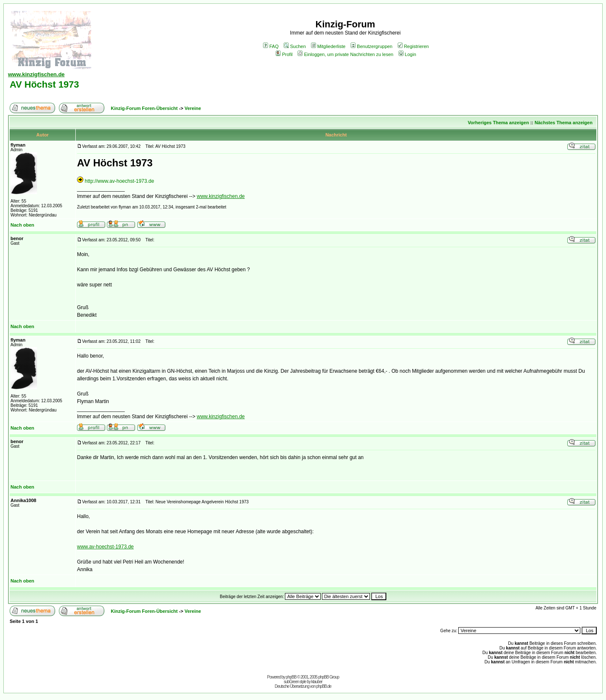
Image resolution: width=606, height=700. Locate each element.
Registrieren (413, 46)
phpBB (291, 677)
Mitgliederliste (328, 46)
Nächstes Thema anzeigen (563, 123)
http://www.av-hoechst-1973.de (119, 181)
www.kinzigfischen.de (221, 196)
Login (407, 54)
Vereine (193, 108)
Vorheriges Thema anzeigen (498, 123)
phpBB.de (324, 686)
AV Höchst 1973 (44, 84)
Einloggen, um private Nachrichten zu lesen (345, 54)
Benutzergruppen (371, 46)
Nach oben (22, 225)
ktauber (317, 682)
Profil (284, 54)
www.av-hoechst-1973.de (105, 547)
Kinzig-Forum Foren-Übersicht (144, 108)
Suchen (295, 46)
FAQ (271, 46)
